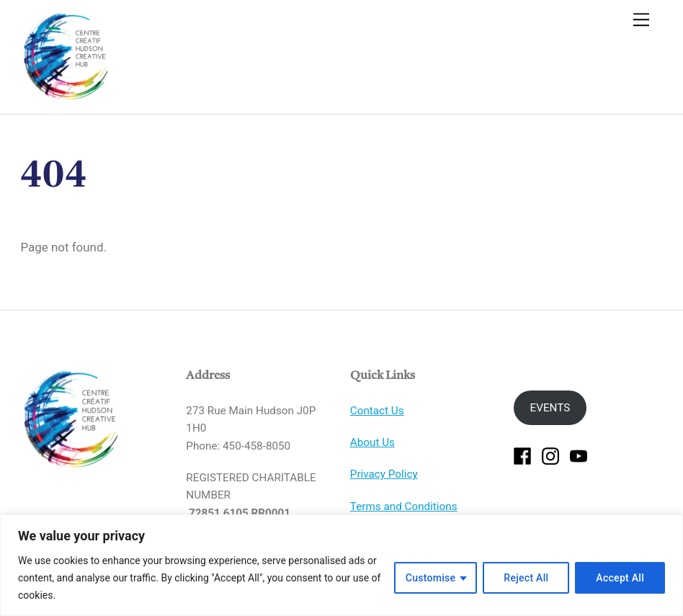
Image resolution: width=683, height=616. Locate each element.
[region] (341, 565)
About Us (372, 442)
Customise (431, 578)
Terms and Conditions (404, 506)
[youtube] (579, 455)
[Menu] (641, 19)
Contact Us (377, 411)
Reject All (526, 578)
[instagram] (550, 455)
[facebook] (522, 455)
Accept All (620, 578)
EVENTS (550, 408)
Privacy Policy (384, 474)
